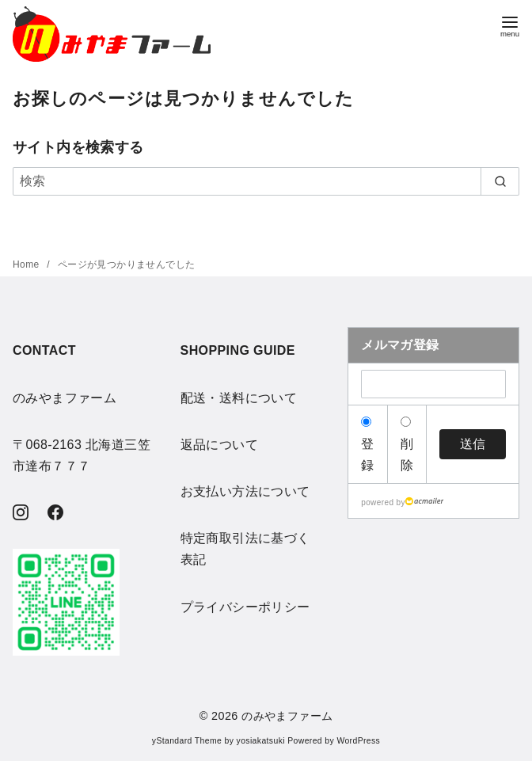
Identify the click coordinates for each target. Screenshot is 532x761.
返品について (219, 445)
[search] (500, 181)
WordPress (358, 741)
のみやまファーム (287, 716)
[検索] (266, 181)
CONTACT (44, 350)
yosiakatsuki (261, 741)
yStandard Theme (187, 741)
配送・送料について (239, 398)
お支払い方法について (245, 491)
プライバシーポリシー (245, 607)
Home (27, 264)
